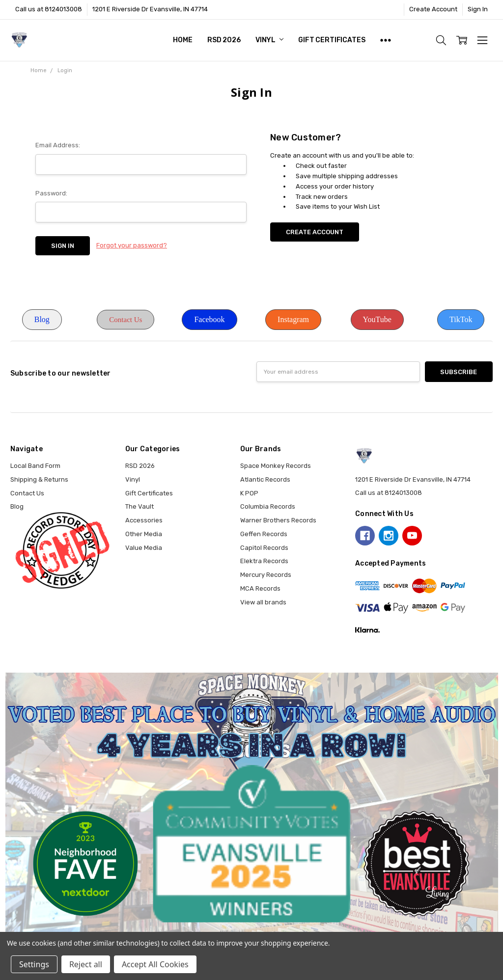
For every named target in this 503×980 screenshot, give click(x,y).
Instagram (293, 319)
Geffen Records (264, 534)
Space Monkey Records (276, 466)
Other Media (144, 534)
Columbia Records (268, 506)
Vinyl (269, 40)
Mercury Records (266, 575)
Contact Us (126, 320)
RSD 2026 (224, 40)
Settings (34, 964)
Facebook (209, 319)
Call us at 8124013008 (49, 9)
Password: (51, 193)
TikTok (461, 319)
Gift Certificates (332, 40)
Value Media (144, 548)
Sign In (478, 9)
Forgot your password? (132, 245)
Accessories (144, 520)
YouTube (377, 319)
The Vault (140, 506)
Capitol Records (264, 548)
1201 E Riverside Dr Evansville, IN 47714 (150, 9)
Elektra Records (264, 561)
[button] (42, 320)
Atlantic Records (265, 479)
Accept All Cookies (155, 964)
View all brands (263, 602)
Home (182, 40)
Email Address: (58, 145)
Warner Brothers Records (278, 520)
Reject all (86, 964)
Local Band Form (35, 466)
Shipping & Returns (39, 479)
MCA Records (260, 588)
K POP (249, 493)
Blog (42, 319)
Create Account (433, 9)
